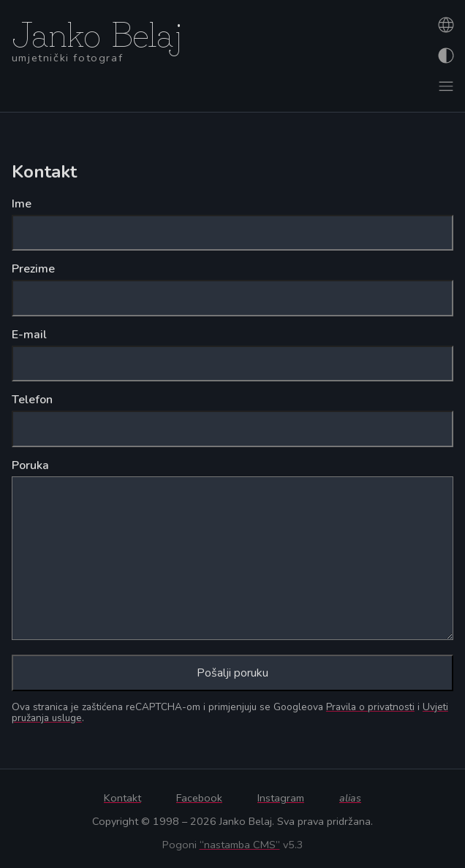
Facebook (199, 798)
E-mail (29, 335)
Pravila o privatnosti (370, 707)
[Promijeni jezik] (445, 25)
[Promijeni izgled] (445, 56)
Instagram (281, 798)
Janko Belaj (97, 31)
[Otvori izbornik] (445, 86)
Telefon (32, 400)
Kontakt (122, 798)
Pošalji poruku (232, 673)
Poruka (30, 465)
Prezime (33, 269)
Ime (22, 204)
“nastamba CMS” (240, 845)
